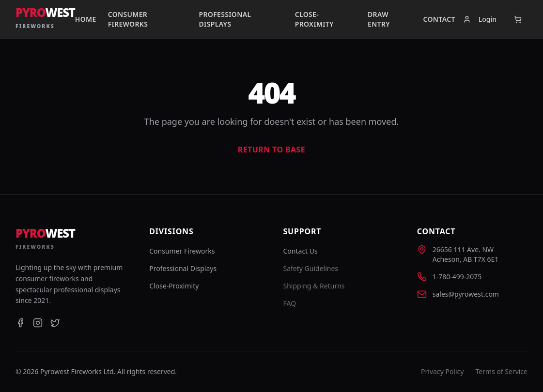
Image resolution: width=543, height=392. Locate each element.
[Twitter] (55, 323)
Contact (439, 19)
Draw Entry (379, 19)
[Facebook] (20, 323)
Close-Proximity (314, 19)
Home (86, 19)
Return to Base (271, 150)
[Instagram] (38, 323)
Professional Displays (225, 19)
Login (480, 19)
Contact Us (301, 251)
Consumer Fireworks (128, 19)
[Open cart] (518, 19)
